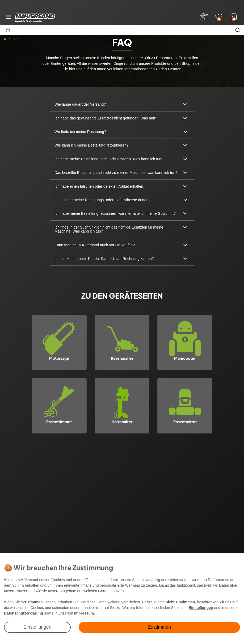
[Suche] (238, 30)
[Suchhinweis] (8, 30)
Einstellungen (37, 627)
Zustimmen (159, 627)
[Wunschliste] (219, 17)
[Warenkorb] (234, 16)
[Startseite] (5, 39)
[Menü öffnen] (8, 17)
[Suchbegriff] (116, 30)
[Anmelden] (204, 17)
